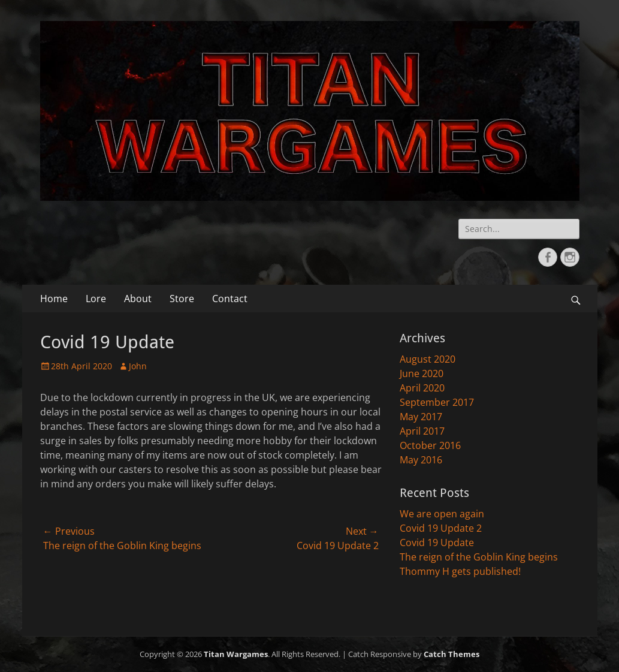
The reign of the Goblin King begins (479, 557)
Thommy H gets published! (460, 571)
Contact (230, 299)
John (138, 366)
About (138, 299)
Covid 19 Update (437, 543)
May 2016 (421, 460)
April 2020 (422, 388)
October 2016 (430, 445)
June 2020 (422, 373)
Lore (96, 299)
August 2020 (428, 359)
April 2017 (422, 431)
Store (182, 299)
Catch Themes (452, 654)
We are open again (442, 514)
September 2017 (437, 402)
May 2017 (421, 417)
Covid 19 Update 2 (441, 528)
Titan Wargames (236, 654)
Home (54, 299)
